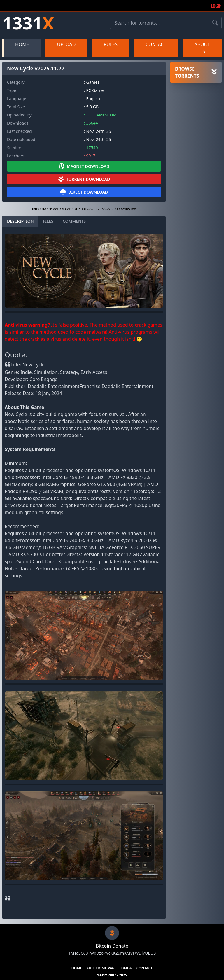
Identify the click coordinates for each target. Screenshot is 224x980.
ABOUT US (202, 48)
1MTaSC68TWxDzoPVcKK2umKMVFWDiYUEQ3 (112, 953)
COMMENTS (74, 221)
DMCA (127, 968)
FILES (48, 221)
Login (216, 6)
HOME (22, 44)
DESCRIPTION (20, 221)
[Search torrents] (215, 23)
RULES (111, 44)
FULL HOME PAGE (101, 968)
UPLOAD (66, 44)
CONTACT (156, 44)
